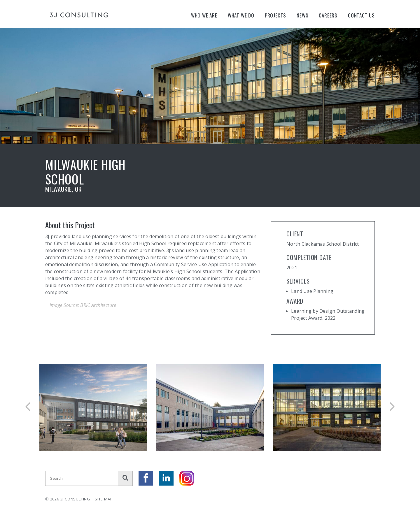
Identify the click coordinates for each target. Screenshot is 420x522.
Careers (328, 15)
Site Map (104, 499)
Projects (275, 15)
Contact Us (361, 15)
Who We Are (204, 15)
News (302, 15)
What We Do (241, 15)
